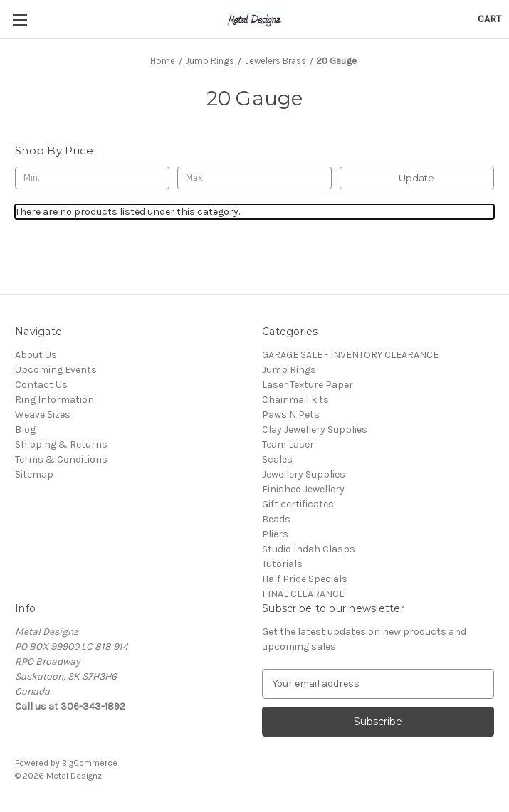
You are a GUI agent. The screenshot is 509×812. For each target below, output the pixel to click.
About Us (36, 355)
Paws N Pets (291, 415)
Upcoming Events (56, 370)
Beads (276, 519)
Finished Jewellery (303, 489)
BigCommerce (90, 763)
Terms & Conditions (61, 459)
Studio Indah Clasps (309, 549)
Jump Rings (289, 370)
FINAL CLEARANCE (303, 594)
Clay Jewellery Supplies (315, 429)
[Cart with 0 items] (489, 19)
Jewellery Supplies (304, 474)
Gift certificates (298, 504)
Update (416, 178)
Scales (277, 459)
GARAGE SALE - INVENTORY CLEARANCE (350, 355)
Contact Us (41, 385)
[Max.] (254, 178)
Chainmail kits (295, 400)
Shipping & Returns (61, 444)
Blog (25, 429)
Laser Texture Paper (308, 385)
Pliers (275, 534)
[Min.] (92, 178)
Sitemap (34, 474)
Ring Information (54, 400)
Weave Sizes (43, 415)
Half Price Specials (305, 579)
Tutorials (282, 564)
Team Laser (288, 444)
